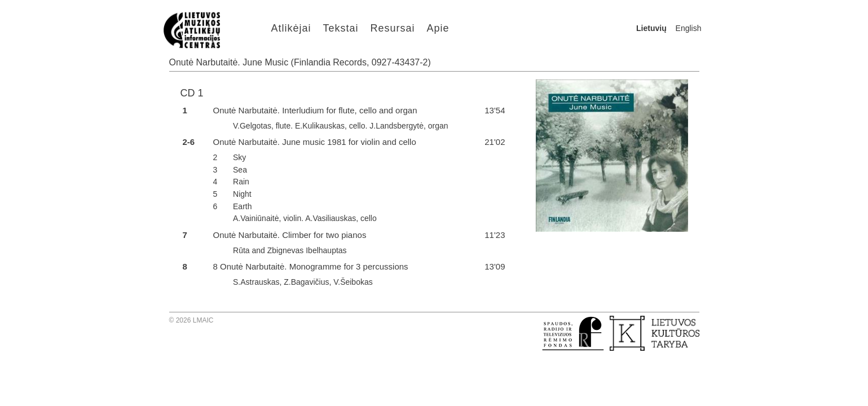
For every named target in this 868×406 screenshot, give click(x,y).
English (689, 28)
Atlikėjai (291, 28)
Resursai (393, 28)
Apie (438, 28)
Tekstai (341, 28)
